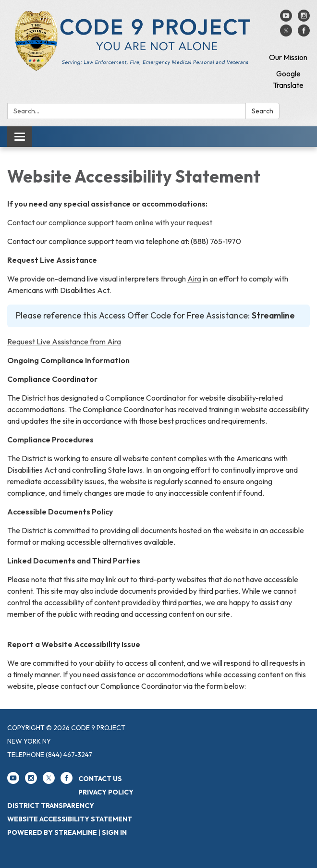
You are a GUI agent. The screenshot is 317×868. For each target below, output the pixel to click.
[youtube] (286, 19)
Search (262, 111)
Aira (194, 279)
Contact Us (100, 779)
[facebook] (304, 34)
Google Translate (288, 79)
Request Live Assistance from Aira (64, 342)
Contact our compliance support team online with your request (110, 222)
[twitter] (286, 34)
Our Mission (288, 57)
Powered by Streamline (52, 832)
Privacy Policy (106, 792)
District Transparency (51, 806)
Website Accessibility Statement (70, 819)
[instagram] (304, 19)
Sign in (114, 832)
